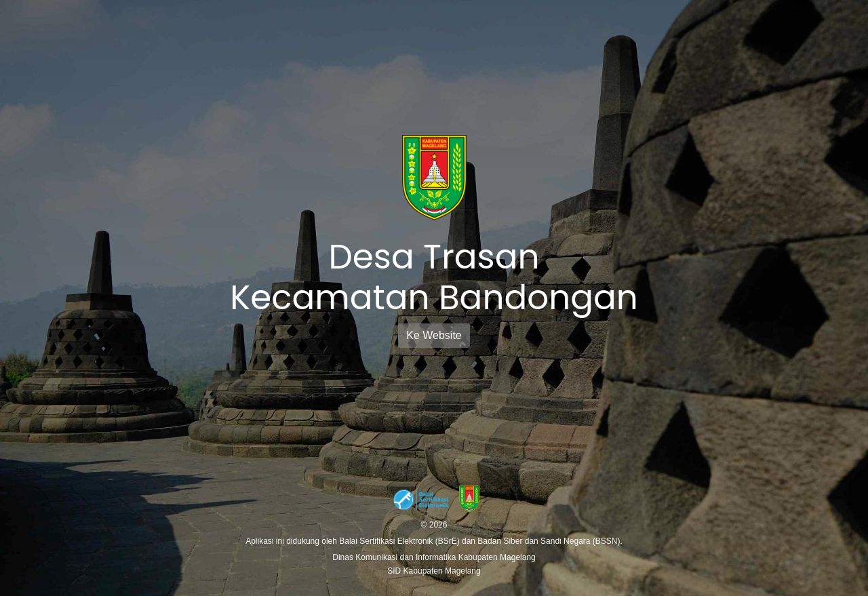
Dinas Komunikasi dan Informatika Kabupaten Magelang (434, 557)
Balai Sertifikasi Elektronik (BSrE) (400, 541)
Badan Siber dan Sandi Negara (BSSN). (550, 541)
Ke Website (434, 335)
